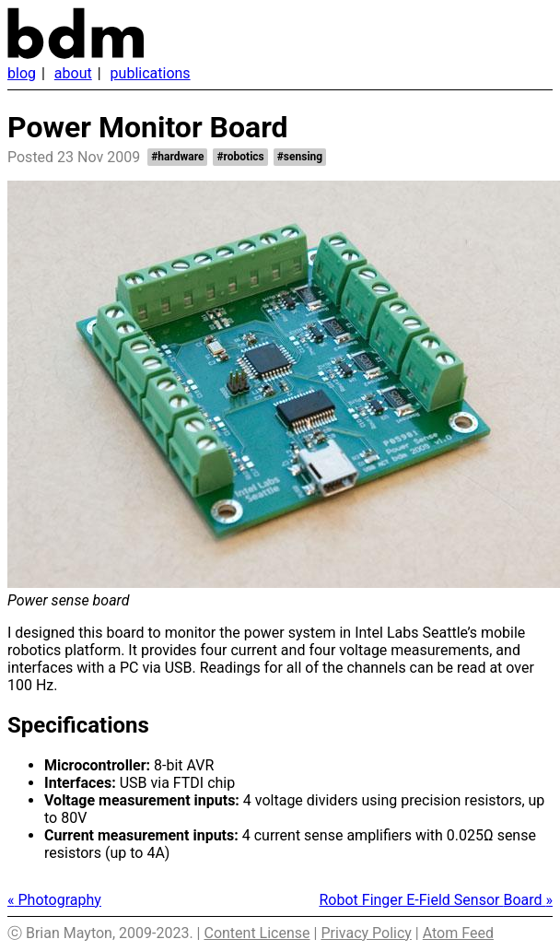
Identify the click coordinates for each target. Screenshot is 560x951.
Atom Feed (458, 933)
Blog (22, 73)
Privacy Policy (366, 933)
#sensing (300, 157)
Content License (257, 933)
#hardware (177, 157)
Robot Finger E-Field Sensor (437, 900)
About (73, 73)
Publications (151, 73)
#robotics (240, 157)
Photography (54, 900)
